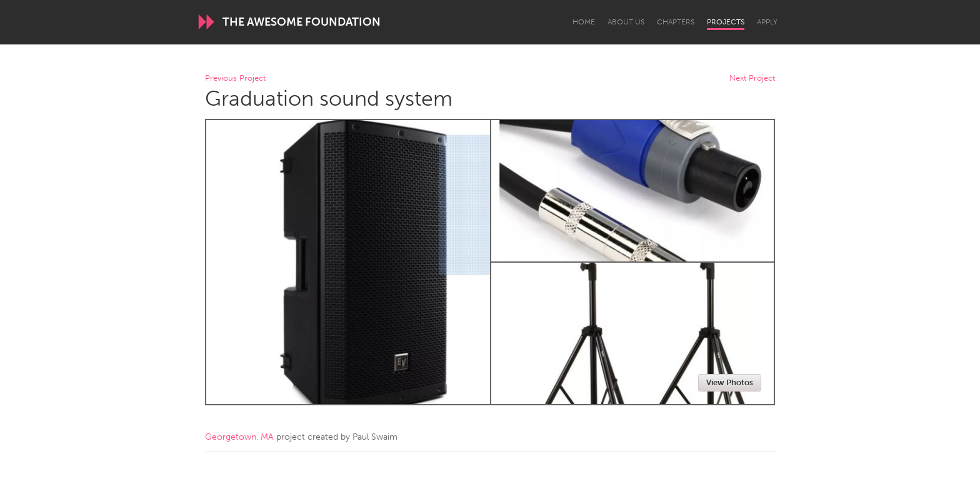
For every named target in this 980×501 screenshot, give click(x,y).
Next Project (752, 78)
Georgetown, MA (239, 437)
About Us (626, 22)
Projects (726, 22)
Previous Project (235, 78)
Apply (767, 22)
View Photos (730, 382)
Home (584, 22)
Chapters (676, 22)
